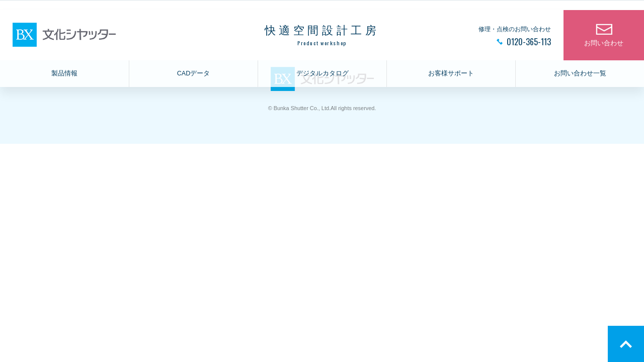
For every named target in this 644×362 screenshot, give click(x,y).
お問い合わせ (604, 43)
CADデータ (194, 73)
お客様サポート (451, 73)
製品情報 (64, 73)
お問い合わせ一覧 (580, 73)
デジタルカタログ (323, 73)
